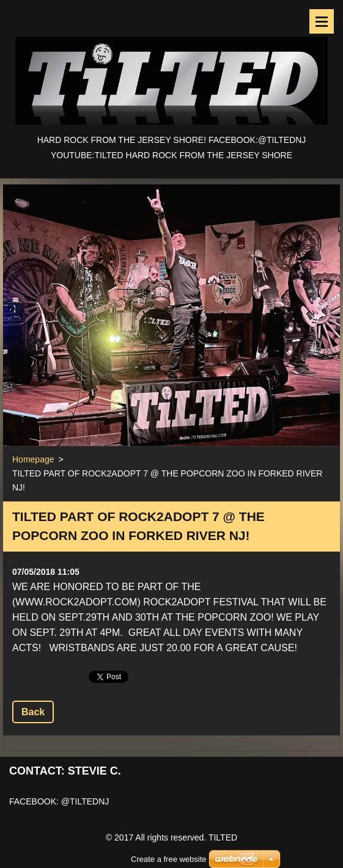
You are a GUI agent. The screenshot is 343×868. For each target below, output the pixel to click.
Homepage (33, 459)
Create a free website (169, 844)
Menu (322, 21)
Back (33, 712)
